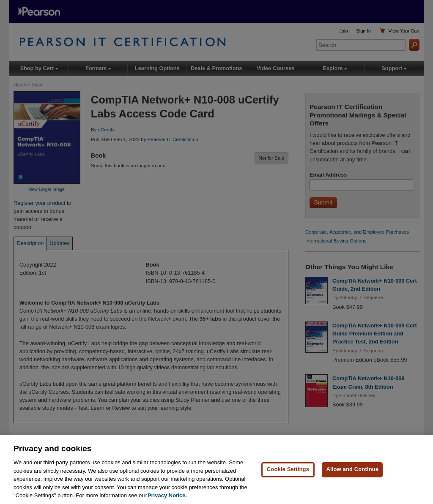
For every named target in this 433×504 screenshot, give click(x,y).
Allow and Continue (352, 470)
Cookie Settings (288, 470)
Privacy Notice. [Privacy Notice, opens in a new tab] (167, 496)
